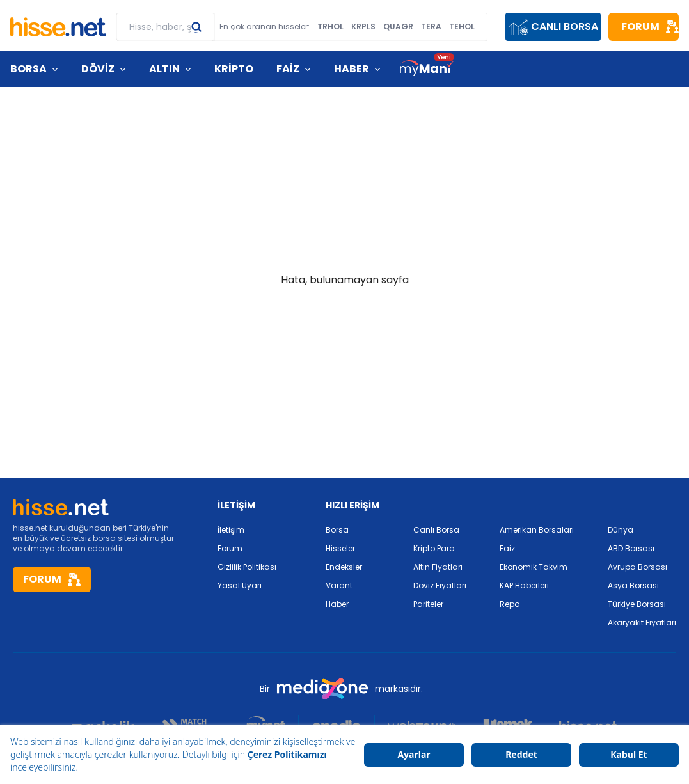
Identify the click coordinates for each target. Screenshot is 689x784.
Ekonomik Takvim (534, 567)
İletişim (231, 530)
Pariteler (428, 604)
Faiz (507, 548)
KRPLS (363, 27)
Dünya (621, 530)
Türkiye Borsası (637, 604)
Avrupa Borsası (638, 567)
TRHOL (330, 27)
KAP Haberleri (524, 585)
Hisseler (340, 548)
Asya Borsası (633, 585)
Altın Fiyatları (438, 567)
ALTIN (164, 69)
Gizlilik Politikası (247, 567)
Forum (230, 548)
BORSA (28, 69)
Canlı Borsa (436, 530)
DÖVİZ (98, 69)
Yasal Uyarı (240, 585)
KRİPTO (234, 69)
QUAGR (398, 27)
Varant (339, 585)
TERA (431, 27)
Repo (510, 604)
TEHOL (462, 27)
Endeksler (344, 567)
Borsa (337, 530)
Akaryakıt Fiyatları (642, 623)
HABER (352, 69)
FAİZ (288, 69)
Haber (337, 604)
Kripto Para (434, 548)
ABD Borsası (631, 548)
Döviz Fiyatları (440, 585)
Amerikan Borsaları (537, 530)
